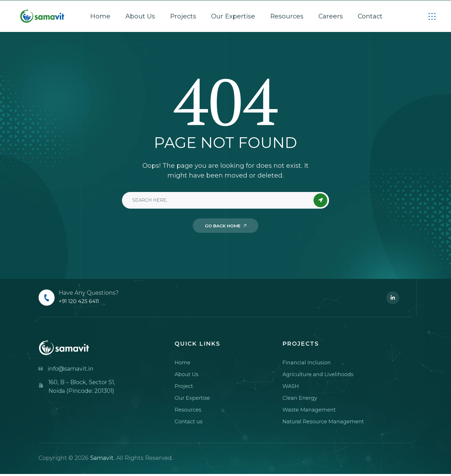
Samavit (102, 458)
